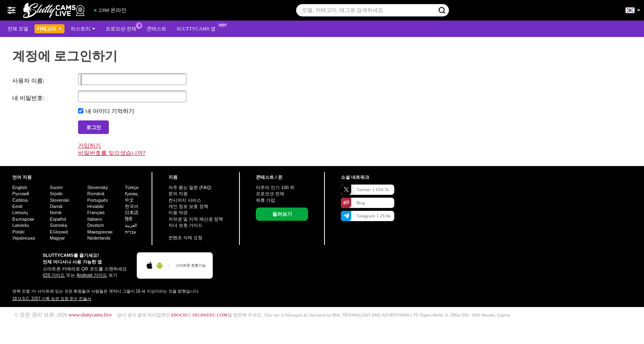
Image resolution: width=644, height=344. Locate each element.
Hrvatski (96, 206)
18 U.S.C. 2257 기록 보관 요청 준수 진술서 (52, 299)
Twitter (365, 190)
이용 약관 (178, 212)
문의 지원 (178, 194)
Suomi (56, 187)
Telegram (366, 216)
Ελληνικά (59, 232)
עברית (131, 232)
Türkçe (132, 187)
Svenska (58, 225)
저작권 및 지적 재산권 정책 (196, 219)
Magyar (57, 238)
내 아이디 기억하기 (110, 111)
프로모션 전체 (123, 28)
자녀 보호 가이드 (185, 225)
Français (96, 212)
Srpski (56, 194)
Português (98, 200)
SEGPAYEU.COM (210, 315)
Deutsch (96, 225)
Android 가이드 (92, 275)
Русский (21, 194)
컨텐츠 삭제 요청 (185, 238)
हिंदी (129, 219)
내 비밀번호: (28, 98)
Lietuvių (20, 212)
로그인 (94, 127)
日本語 (132, 212)
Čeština (20, 200)
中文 (129, 200)
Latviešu (21, 225)
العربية (131, 225)
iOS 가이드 (54, 275)
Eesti (17, 206)
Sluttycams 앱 (198, 28)
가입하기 (90, 146)
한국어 (132, 206)
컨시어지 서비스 (185, 200)
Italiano (95, 219)
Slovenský (98, 187)
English (20, 187)
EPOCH (179, 315)
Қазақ (131, 194)
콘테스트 (156, 29)
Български (23, 219)
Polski (18, 232)
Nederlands (99, 238)
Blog (353, 203)
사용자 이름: (28, 81)
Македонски (100, 232)
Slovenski (59, 200)
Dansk (56, 206)
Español (58, 219)
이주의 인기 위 (275, 187)
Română (96, 194)
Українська (24, 238)
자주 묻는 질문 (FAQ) (190, 187)
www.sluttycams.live (90, 315)
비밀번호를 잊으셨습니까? (112, 153)
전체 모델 (18, 29)
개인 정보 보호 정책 (188, 206)
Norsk (56, 212)
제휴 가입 (266, 200)
